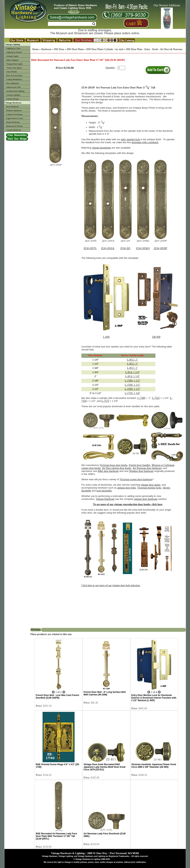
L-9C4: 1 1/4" (132, 372)
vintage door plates (151, 485)
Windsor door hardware (141, 471)
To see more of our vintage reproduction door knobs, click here (128, 504)
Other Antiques (12, 60)
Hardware (46, 49)
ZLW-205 (125, 248)
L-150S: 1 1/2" (132, 381)
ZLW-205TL (90, 248)
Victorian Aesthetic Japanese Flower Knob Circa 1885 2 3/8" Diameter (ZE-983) (154, 766)
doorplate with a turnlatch (145, 142)
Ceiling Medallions (14, 79)
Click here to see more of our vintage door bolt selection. (111, 585)
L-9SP (106, 337)
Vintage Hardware (13, 103)
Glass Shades (12, 72)
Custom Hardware (14, 130)
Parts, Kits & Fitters (14, 75)
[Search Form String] (72, 24)
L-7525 (156, 398)
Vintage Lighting (13, 44)
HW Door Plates (75, 49)
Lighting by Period (14, 52)
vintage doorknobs (101, 148)
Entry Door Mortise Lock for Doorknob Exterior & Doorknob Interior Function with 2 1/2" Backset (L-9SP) (154, 698)
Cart (131, 24)
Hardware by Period (15, 126)
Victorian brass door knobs (114, 465)
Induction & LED (14, 87)
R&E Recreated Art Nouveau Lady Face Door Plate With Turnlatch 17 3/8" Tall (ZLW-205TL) (56, 836)
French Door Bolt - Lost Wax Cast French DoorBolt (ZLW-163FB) (57, 697)
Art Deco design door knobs (117, 468)
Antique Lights (12, 56)
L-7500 (141, 398)
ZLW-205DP (160, 248)
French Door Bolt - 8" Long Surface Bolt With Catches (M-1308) (105, 693)
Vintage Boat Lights (15, 64)
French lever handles (140, 465)
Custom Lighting (13, 95)
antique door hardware (146, 499)
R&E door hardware (108, 471)
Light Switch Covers (15, 118)
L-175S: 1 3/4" (132, 393)
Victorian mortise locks (149, 488)
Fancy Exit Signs (14, 68)
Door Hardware (13, 107)
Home (36, 49)
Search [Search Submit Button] (94, 24)
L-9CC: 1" (133, 360)
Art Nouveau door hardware (147, 468)
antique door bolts (126, 488)
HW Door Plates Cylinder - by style (105, 49)
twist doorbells (104, 491)
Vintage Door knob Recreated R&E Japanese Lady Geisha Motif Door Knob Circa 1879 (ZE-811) (104, 767)
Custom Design (13, 99)
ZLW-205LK (108, 248)
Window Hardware (14, 110)
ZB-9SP (156, 337)
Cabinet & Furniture (15, 114)
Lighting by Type (13, 48)
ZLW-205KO (143, 248)
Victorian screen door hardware (136, 479)
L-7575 (105, 401)
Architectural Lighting (15, 91)
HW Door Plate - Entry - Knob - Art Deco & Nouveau (154, 49)
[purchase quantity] (121, 68)
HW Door (59, 49)
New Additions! (13, 83)
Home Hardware (13, 122)
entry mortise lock (130, 139)
